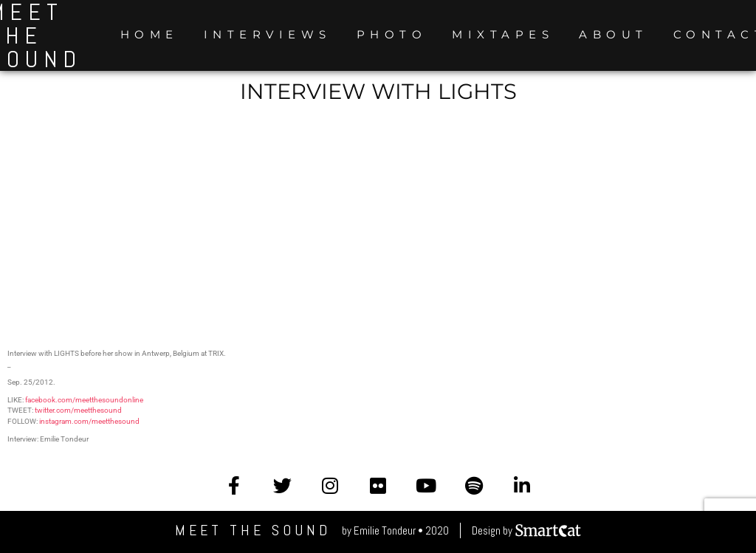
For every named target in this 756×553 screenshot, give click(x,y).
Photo (392, 34)
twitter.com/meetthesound (78, 410)
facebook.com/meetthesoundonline (84, 400)
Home (150, 34)
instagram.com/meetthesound (89, 421)
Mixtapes (503, 34)
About (614, 34)
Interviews (268, 34)
